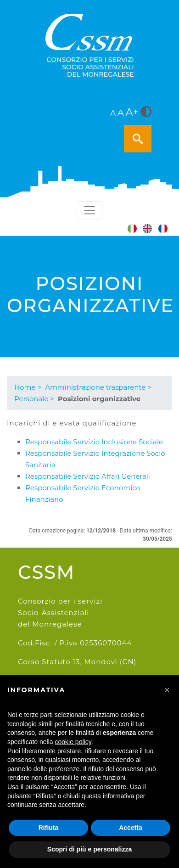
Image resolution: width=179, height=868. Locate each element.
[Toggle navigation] (89, 210)
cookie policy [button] (73, 742)
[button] (167, 690)
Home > (28, 387)
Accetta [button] (131, 828)
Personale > (34, 399)
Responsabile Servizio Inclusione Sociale (94, 442)
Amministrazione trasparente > (98, 387)
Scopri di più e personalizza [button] (89, 849)
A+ (132, 112)
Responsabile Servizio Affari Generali (88, 476)
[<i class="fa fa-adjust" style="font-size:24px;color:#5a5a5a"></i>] (146, 112)
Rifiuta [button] (49, 828)
